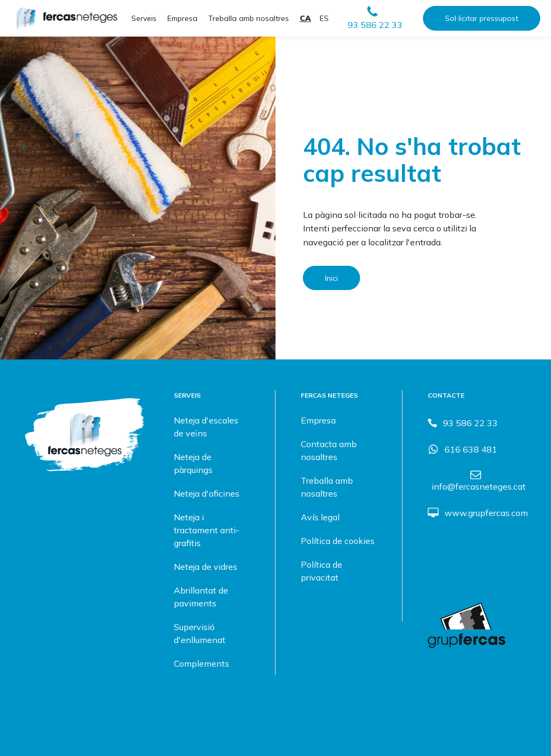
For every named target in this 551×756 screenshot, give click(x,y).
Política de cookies (338, 541)
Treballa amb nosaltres (249, 18)
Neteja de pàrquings (193, 463)
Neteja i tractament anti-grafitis (207, 530)
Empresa (182, 18)
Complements (202, 663)
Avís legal (320, 517)
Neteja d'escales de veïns (206, 427)
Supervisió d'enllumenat (200, 633)
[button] (375, 18)
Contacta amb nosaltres (329, 450)
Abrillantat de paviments (201, 597)
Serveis (144, 18)
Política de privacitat (322, 571)
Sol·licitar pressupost (482, 18)
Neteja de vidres (206, 567)
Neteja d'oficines (207, 493)
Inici (331, 278)
